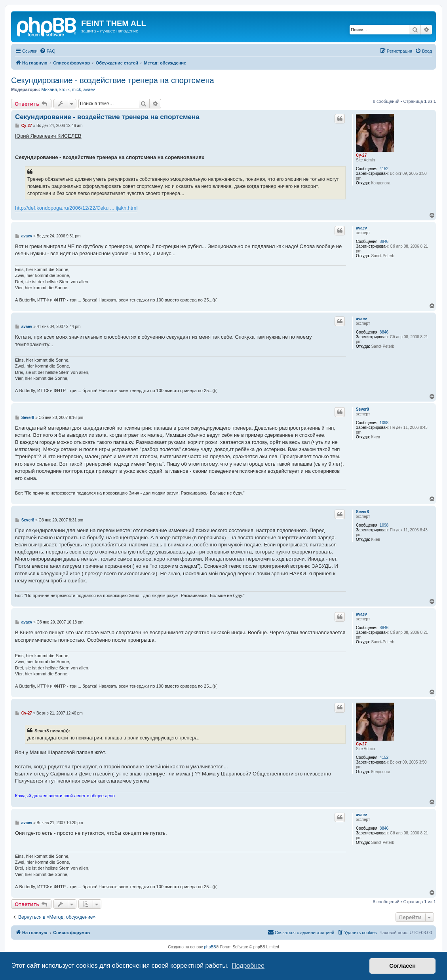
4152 (384, 169)
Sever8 (362, 409)
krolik (65, 89)
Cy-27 (361, 155)
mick (77, 89)
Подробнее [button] (248, 966)
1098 (384, 423)
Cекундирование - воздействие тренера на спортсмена (113, 80)
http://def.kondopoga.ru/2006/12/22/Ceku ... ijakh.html (76, 208)
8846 (384, 242)
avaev (89, 89)
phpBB (210, 947)
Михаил (49, 89)
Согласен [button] (402, 966)
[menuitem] (48, 51)
